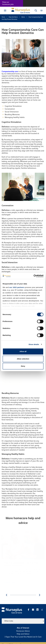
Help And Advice (13, 17)
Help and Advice (23, 634)
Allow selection (23, 359)
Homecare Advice (23, 631)
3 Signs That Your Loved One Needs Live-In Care (23, 637)
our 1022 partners (17, 287)
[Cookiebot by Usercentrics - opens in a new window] (34, 276)
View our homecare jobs (8, 3)
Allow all (23, 351)
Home (3, 17)
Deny (23, 366)
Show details (34, 344)
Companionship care (10, 72)
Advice (23, 17)
